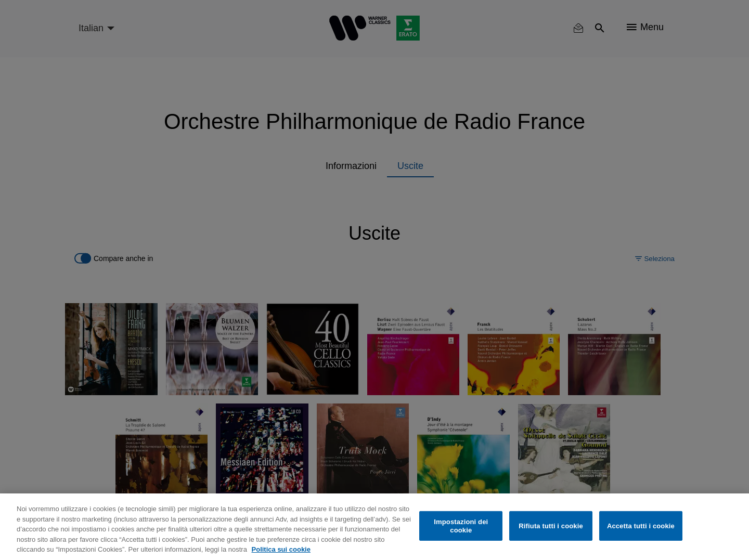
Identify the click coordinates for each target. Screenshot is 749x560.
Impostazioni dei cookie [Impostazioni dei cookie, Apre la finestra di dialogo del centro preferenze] (461, 526)
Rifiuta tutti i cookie (551, 526)
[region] (374, 527)
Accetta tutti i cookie (641, 526)
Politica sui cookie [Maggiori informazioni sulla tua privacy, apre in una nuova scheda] (281, 549)
